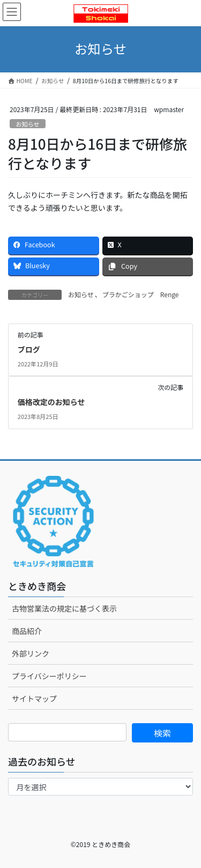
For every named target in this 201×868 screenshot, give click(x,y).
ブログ (29, 349)
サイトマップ (34, 698)
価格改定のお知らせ (51, 402)
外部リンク (31, 653)
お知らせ (28, 124)
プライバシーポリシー (49, 676)
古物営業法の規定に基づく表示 (64, 608)
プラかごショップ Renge (141, 294)
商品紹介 (27, 631)
